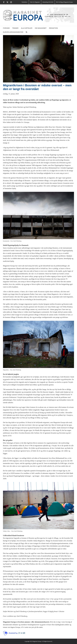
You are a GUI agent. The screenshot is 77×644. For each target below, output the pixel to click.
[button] (26, 32)
